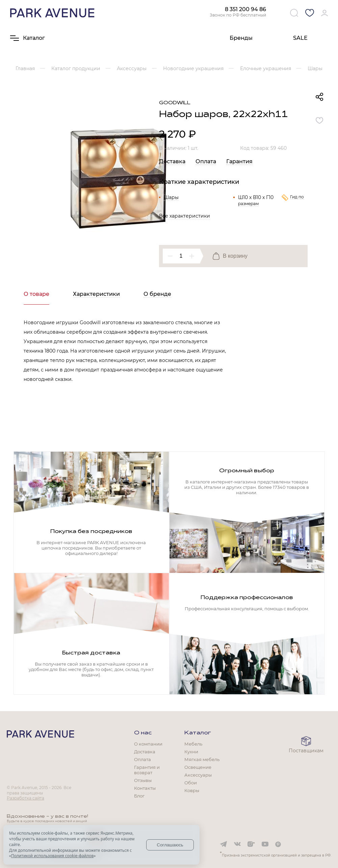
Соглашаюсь (170, 845)
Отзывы (143, 780)
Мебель (193, 744)
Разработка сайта (25, 798)
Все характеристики (185, 216)
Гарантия (239, 161)
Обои (191, 783)
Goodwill (175, 103)
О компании (148, 744)
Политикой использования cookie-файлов (52, 856)
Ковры (192, 790)
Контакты (145, 788)
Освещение (198, 767)
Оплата (206, 161)
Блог (139, 796)
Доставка (172, 161)
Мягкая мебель (202, 759)
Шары (171, 197)
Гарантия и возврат (147, 770)
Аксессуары (198, 775)
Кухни (191, 752)
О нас (143, 733)
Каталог (198, 733)
